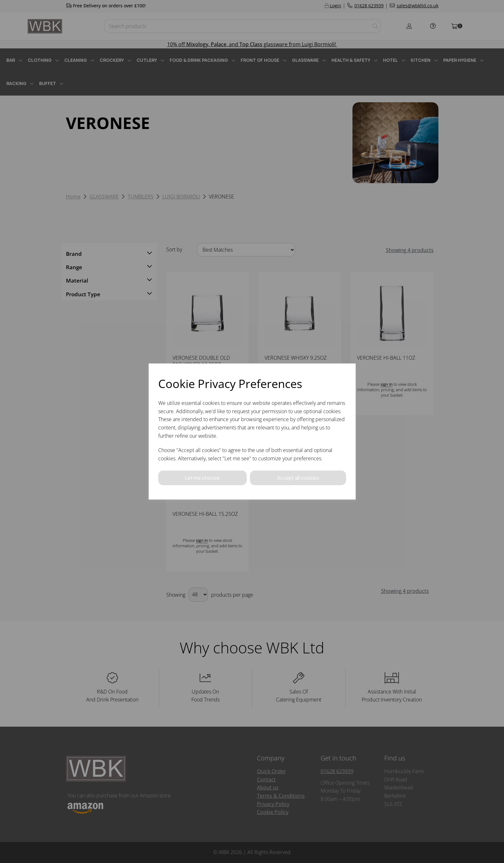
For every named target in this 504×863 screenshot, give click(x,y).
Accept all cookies (298, 478)
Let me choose (202, 478)
